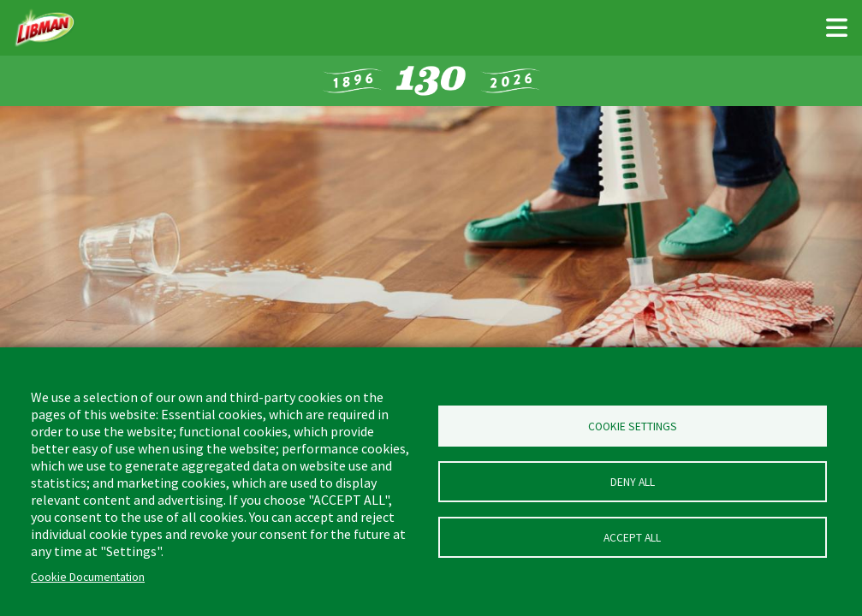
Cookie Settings (633, 426)
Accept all (632, 538)
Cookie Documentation (88, 577)
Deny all (633, 482)
